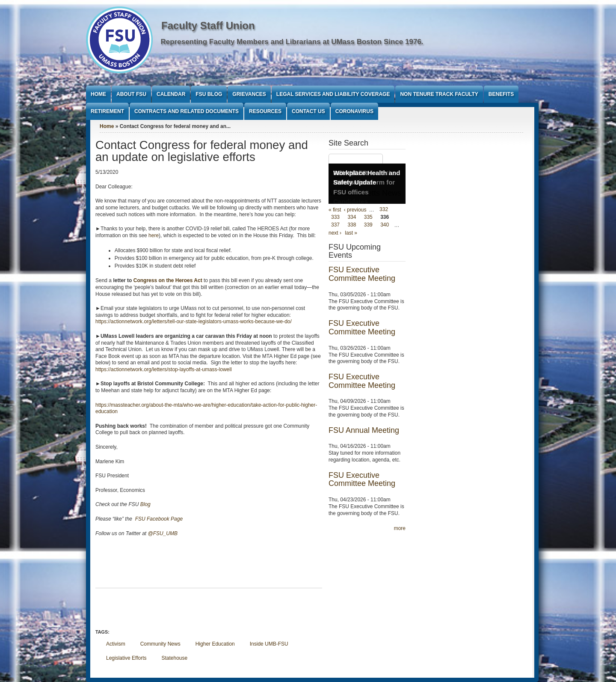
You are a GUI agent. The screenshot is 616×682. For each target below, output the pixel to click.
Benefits (501, 94)
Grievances (249, 94)
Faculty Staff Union (208, 25)
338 (352, 225)
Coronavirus (354, 111)
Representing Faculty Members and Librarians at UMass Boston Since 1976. (292, 42)
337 (335, 225)
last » (351, 233)
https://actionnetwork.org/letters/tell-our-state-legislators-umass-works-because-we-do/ (194, 322)
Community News (160, 644)
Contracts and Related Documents (187, 111)
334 (352, 217)
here (154, 235)
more (400, 528)
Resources (265, 111)
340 (385, 225)
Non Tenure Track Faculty (439, 94)
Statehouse (175, 658)
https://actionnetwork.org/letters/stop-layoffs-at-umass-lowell (164, 369)
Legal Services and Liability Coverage (333, 94)
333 (335, 217)
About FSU (131, 94)
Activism (116, 644)
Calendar (171, 94)
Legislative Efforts (126, 658)
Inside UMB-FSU (269, 644)
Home (98, 94)
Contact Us (308, 111)
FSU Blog (209, 94)
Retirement (107, 111)
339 (368, 225)
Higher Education (215, 644)
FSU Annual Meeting (364, 430)
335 (368, 217)
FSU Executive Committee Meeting (362, 274)
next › (335, 233)
